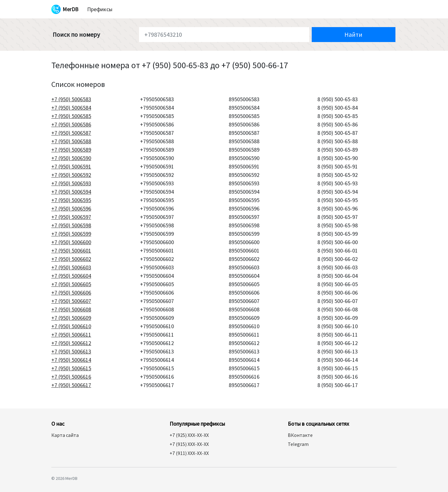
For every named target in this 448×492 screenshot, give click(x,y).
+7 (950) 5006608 (71, 309)
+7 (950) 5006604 (71, 276)
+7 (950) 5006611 (71, 335)
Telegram (298, 444)
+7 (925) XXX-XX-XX (189, 435)
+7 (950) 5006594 (71, 192)
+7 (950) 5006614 (71, 360)
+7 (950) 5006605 (71, 284)
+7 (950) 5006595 (71, 200)
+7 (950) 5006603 (71, 267)
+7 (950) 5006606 (71, 293)
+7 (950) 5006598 (71, 225)
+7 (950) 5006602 (71, 259)
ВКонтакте (300, 435)
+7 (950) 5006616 (71, 377)
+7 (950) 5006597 (71, 217)
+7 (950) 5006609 (71, 318)
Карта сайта (65, 435)
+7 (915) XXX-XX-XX (189, 444)
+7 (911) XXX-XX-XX (189, 453)
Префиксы (100, 9)
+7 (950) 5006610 (71, 326)
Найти (353, 34)
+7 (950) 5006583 (71, 99)
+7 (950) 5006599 (71, 234)
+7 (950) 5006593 (71, 183)
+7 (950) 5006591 (71, 166)
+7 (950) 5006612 (71, 343)
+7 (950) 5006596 (71, 208)
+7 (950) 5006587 (71, 133)
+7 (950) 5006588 (71, 141)
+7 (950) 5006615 (71, 368)
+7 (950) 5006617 (71, 385)
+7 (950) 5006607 (71, 301)
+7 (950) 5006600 (71, 242)
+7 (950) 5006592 (71, 175)
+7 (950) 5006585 (71, 116)
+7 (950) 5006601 (71, 251)
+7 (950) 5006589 (71, 150)
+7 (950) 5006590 (71, 158)
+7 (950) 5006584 (71, 108)
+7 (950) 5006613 (71, 351)
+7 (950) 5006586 (71, 124)
